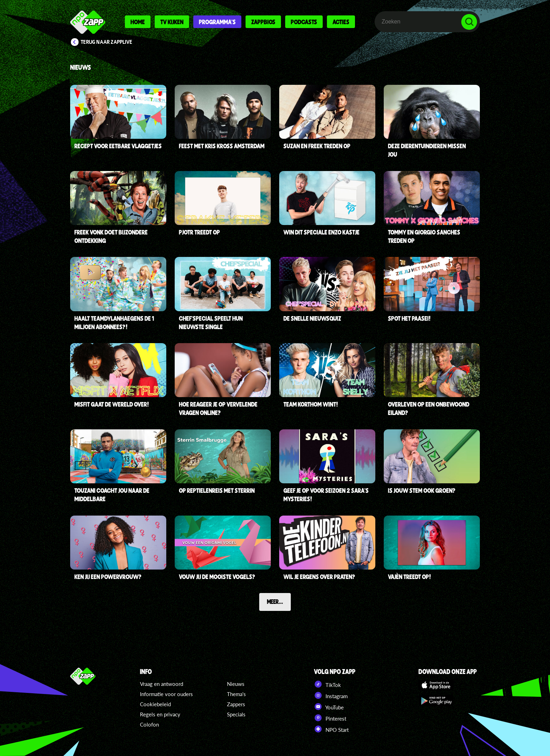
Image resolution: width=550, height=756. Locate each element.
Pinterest (330, 718)
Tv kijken (172, 22)
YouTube (329, 707)
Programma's (217, 22)
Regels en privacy (160, 714)
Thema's (236, 694)
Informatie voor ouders (166, 694)
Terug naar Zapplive (107, 42)
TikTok (327, 684)
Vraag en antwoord (162, 684)
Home (138, 22)
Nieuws (236, 684)
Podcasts (304, 22)
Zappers (236, 704)
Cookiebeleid (155, 704)
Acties (341, 22)
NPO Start (331, 729)
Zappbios (263, 22)
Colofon (149, 724)
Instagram (331, 695)
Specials (236, 714)
